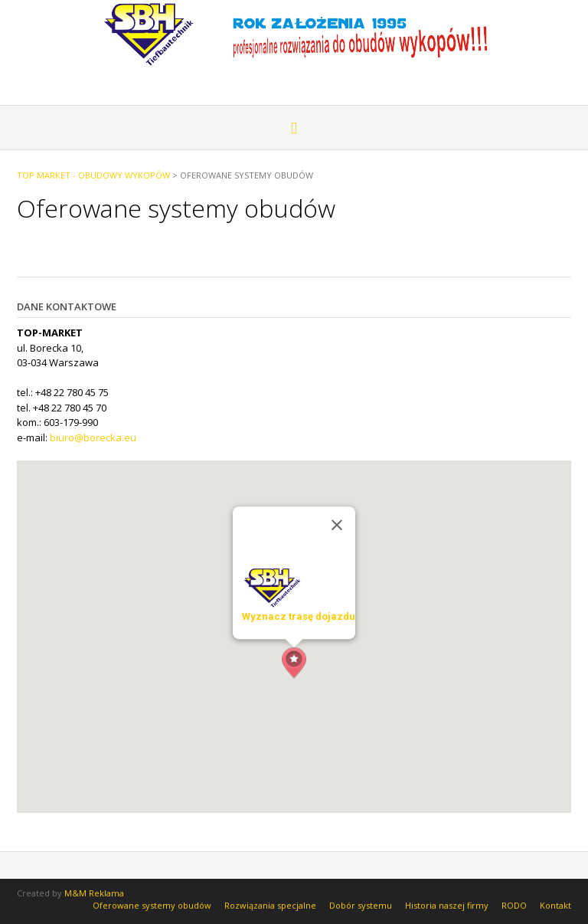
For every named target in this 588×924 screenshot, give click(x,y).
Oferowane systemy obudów (152, 905)
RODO (514, 905)
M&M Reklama (94, 893)
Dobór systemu (361, 905)
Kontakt (555, 905)
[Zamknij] (337, 525)
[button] (294, 663)
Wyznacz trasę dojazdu (299, 616)
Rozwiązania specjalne (270, 905)
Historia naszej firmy (447, 905)
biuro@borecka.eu (93, 437)
